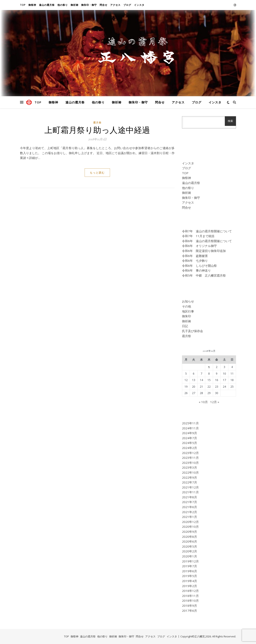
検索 (230, 121)
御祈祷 (74, 5)
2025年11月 (190, 423)
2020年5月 (189, 546)
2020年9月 (189, 532)
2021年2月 (189, 512)
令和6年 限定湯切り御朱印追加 (204, 251)
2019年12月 (190, 561)
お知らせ (188, 301)
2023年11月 (190, 458)
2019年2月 (189, 586)
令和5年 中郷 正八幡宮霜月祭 (204, 275)
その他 (186, 306)
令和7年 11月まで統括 (198, 236)
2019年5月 (189, 576)
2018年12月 (190, 591)
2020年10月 (190, 527)
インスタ (139, 5)
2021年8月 (189, 497)
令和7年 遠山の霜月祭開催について (207, 231)
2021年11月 (190, 492)
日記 (185, 326)
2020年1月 (189, 556)
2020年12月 (190, 522)
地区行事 (188, 311)
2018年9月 (189, 606)
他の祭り (63, 5)
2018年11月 (190, 596)
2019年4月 (189, 581)
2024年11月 (190, 428)
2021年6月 (189, 507)
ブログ (127, 5)
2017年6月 (189, 611)
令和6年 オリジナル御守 (199, 246)
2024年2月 (189, 448)
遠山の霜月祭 (47, 5)
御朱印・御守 (89, 5)
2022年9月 (189, 477)
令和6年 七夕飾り (195, 261)
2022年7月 (189, 482)
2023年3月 (189, 467)
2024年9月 (189, 433)
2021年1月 (189, 517)
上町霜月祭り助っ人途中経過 (97, 130)
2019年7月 (189, 566)
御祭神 (32, 5)
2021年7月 (189, 502)
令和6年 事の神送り (196, 270)
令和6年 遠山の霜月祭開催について (207, 241)
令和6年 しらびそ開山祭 (199, 266)
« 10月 (203, 402)
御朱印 (186, 316)
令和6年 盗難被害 (195, 256)
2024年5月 (189, 443)
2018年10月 (190, 601)
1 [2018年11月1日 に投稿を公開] (209, 367)
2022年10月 (190, 472)
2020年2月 (189, 551)
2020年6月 (189, 541)
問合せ (103, 5)
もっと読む (97, 173)
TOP (23, 5)
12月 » (215, 402)
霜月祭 (97, 123)
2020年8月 (189, 537)
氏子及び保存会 (192, 331)
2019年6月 (189, 571)
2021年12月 (190, 487)
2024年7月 (189, 438)
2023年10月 (190, 463)
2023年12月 (190, 453)
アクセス (115, 5)
